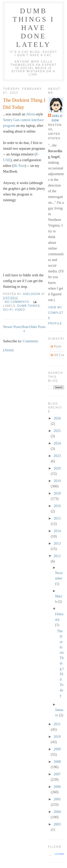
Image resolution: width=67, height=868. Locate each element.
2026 (57, 418)
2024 (57, 443)
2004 (57, 812)
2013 (57, 543)
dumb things (29, 306)
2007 (57, 774)
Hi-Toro (19, 166)
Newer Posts (12, 327)
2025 (57, 431)
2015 (57, 518)
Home (25, 329)
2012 (57, 556)
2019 (57, 481)
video (20, 310)
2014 (57, 531)
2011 (57, 724)
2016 (57, 506)
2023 (57, 456)
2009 (57, 749)
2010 (57, 737)
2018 (57, 493)
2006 (57, 787)
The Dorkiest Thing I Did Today (24, 104)
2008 (57, 762)
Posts (56, 346)
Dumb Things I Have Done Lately (34, 28)
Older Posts (37, 327)
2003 (57, 824)
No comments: (18, 302)
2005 (57, 799)
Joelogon (57, 118)
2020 (57, 468)
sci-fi (8, 310)
